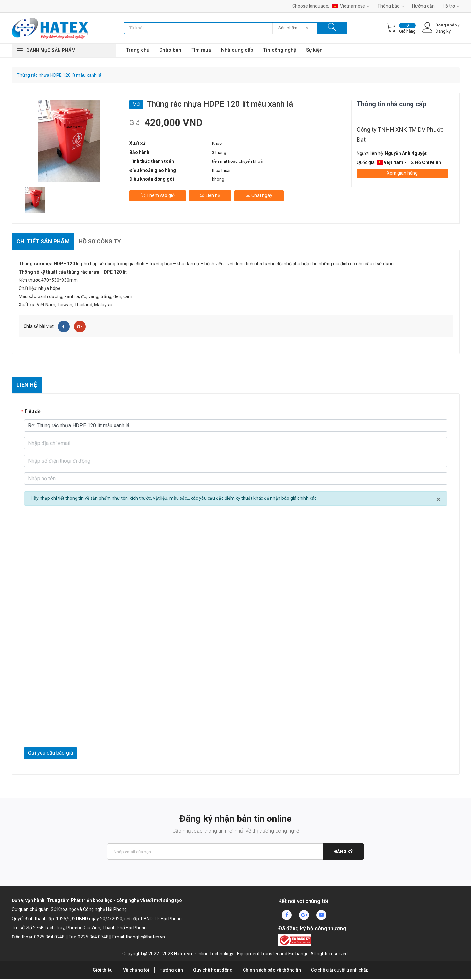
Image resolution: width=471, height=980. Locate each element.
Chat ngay (260, 194)
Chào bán (170, 50)
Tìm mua (201, 50)
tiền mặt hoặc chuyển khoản (238, 161)
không (218, 179)
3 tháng (219, 152)
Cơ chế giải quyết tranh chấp (340, 972)
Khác (217, 143)
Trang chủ (138, 50)
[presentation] (74, 733)
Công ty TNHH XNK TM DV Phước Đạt (400, 135)
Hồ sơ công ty (104, 242)
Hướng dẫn (423, 6)
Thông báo (391, 6)
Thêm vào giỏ (158, 194)
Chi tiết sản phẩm (44, 242)
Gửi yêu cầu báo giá (50, 755)
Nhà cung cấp (237, 50)
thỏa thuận (222, 170)
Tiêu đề (32, 413)
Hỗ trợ (451, 6)
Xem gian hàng (402, 173)
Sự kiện (314, 50)
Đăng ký (343, 853)
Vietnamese (351, 6)
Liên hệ (211, 194)
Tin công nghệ (280, 50)
